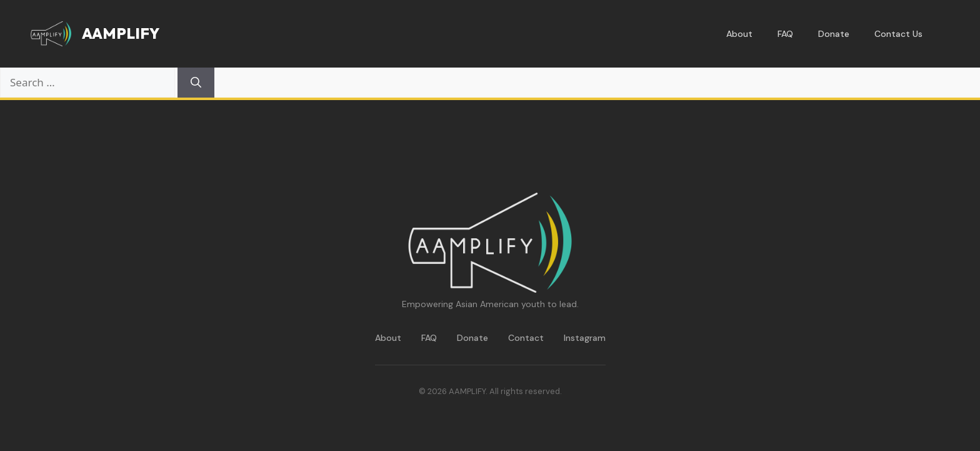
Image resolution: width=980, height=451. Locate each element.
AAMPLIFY (121, 33)
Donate (834, 34)
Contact (526, 338)
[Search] (196, 83)
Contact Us (898, 34)
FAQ (785, 34)
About (739, 34)
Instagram (585, 338)
